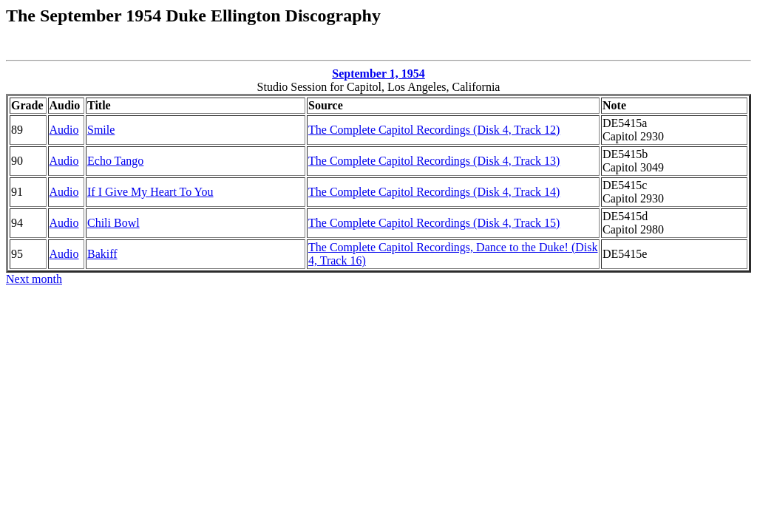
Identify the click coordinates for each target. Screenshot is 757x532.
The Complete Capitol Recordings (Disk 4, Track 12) (434, 130)
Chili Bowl (113, 223)
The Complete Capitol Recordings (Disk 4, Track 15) (434, 223)
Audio (64, 130)
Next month (34, 279)
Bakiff (102, 254)
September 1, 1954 (378, 74)
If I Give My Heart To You (150, 192)
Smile (101, 130)
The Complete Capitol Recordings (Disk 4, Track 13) (434, 161)
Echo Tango (115, 161)
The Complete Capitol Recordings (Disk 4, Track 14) (434, 192)
